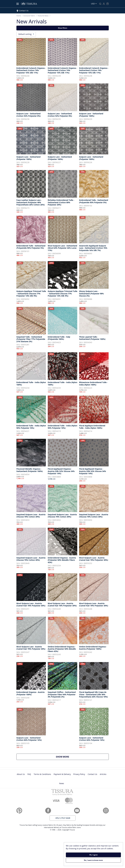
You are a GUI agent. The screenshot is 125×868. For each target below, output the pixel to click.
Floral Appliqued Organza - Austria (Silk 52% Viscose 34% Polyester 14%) (61, 471)
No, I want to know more (93, 860)
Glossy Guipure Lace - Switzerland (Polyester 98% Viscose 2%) (91, 294)
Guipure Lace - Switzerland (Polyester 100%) (91, 115)
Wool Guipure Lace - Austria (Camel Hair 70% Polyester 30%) (94, 559)
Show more (63, 757)
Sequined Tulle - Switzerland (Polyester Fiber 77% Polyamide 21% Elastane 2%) (31, 339)
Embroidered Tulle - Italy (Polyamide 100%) (59, 338)
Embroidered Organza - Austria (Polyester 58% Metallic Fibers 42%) (62, 560)
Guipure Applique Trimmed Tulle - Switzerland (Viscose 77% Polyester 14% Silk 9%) (31, 294)
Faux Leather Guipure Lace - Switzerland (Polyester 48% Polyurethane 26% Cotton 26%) (31, 202)
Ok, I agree (93, 855)
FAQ (29, 774)
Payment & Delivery (62, 774)
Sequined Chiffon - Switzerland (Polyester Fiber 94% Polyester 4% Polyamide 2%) (62, 694)
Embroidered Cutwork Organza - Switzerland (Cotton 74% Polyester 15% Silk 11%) (31, 70)
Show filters (63, 28)
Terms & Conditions (42, 774)
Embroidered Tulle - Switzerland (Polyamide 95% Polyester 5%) (94, 201)
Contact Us (24, 11)
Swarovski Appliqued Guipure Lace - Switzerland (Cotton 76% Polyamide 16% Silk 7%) (93, 248)
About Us (21, 774)
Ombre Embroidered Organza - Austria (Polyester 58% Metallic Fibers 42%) (62, 649)
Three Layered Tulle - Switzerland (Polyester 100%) (92, 338)
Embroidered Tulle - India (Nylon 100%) (31, 384)
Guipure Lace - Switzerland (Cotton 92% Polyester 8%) (29, 115)
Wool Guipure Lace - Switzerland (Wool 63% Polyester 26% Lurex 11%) (62, 248)
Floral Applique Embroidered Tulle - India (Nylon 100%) (92, 427)
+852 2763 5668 (63, 818)
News (62, 783)
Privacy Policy (79, 774)
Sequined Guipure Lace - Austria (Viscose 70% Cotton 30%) (31, 516)
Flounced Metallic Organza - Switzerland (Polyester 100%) (30, 470)
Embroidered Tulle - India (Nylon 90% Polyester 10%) (31, 427)
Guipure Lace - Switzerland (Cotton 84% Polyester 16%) (29, 739)
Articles (103, 774)
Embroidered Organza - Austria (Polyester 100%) (30, 693)
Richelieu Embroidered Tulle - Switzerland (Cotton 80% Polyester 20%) (61, 202)
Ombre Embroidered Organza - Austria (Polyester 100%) (93, 648)
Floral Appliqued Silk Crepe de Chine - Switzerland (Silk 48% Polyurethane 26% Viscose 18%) (93, 694)
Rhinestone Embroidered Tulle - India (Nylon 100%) (93, 384)
